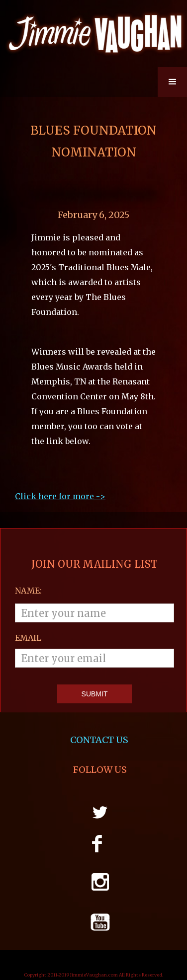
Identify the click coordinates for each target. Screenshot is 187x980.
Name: (28, 591)
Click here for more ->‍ (60, 496)
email (28, 638)
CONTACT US (100, 740)
